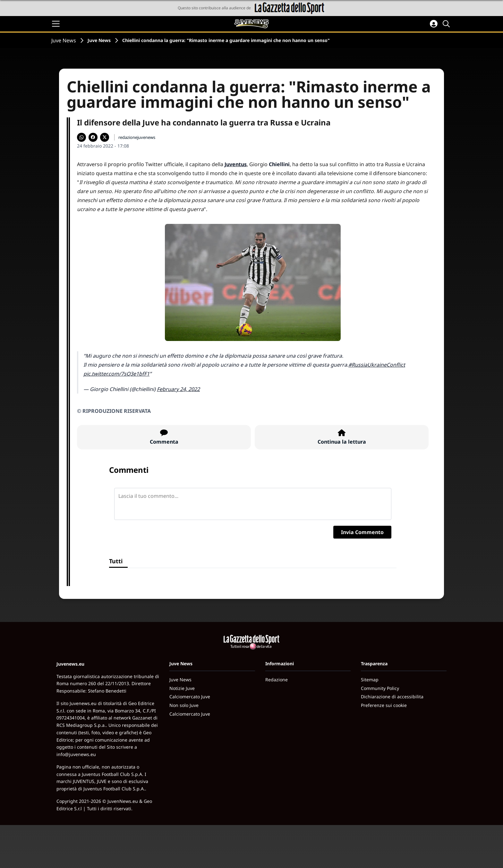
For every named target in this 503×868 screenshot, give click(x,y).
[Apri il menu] (56, 24)
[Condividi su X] (105, 137)
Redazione (277, 680)
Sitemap (370, 680)
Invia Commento (362, 532)
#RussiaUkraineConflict (377, 365)
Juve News (64, 40)
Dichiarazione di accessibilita (392, 697)
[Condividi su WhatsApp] (81, 137)
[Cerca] (447, 24)
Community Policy (380, 688)
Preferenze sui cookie (384, 705)
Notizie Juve (182, 688)
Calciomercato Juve (190, 697)
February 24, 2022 (178, 389)
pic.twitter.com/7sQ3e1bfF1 (116, 374)
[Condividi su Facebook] (93, 137)
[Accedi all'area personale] (434, 24)
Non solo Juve (184, 705)
